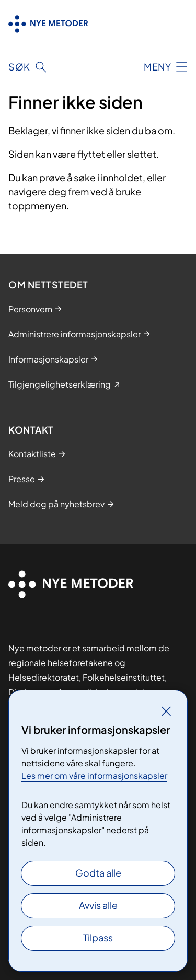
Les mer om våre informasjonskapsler (94, 775)
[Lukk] (166, 711)
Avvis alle (98, 905)
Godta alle (98, 873)
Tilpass (98, 937)
